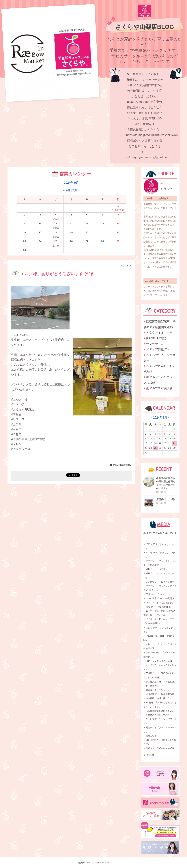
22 (174, 443)
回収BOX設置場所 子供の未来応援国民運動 (160, 324)
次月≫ (76, 190)
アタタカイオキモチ (159, 333)
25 (155, 448)
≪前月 (67, 190)
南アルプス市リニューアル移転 (159, 380)
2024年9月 (160, 418)
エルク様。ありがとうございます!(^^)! (52, 274)
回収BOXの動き (121, 465)
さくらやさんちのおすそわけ (159, 369)
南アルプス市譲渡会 (159, 388)
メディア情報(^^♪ (158, 349)
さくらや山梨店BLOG (145, 27)
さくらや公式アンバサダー (159, 358)
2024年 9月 (71, 183)
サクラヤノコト (156, 344)
